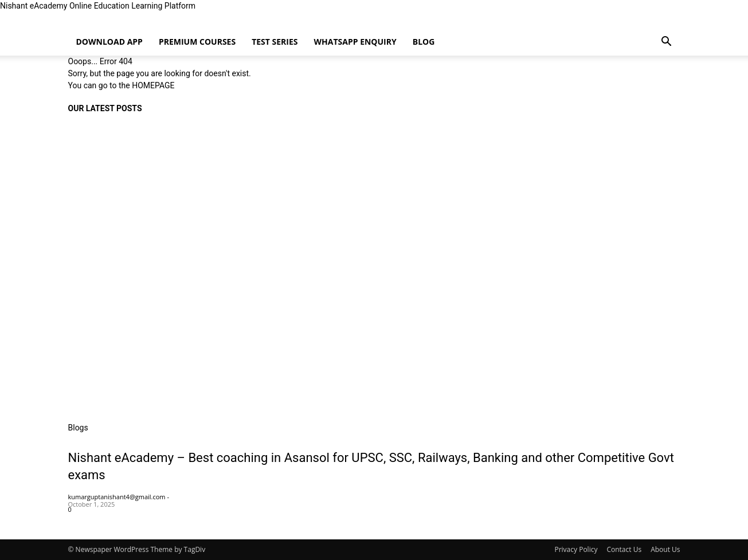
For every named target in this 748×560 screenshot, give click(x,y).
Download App (109, 42)
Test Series (275, 42)
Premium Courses (197, 42)
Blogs (78, 428)
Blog (424, 42)
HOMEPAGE (153, 85)
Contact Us (624, 549)
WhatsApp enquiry (355, 42)
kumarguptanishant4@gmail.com (117, 497)
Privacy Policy (576, 549)
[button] (667, 43)
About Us (665, 549)
